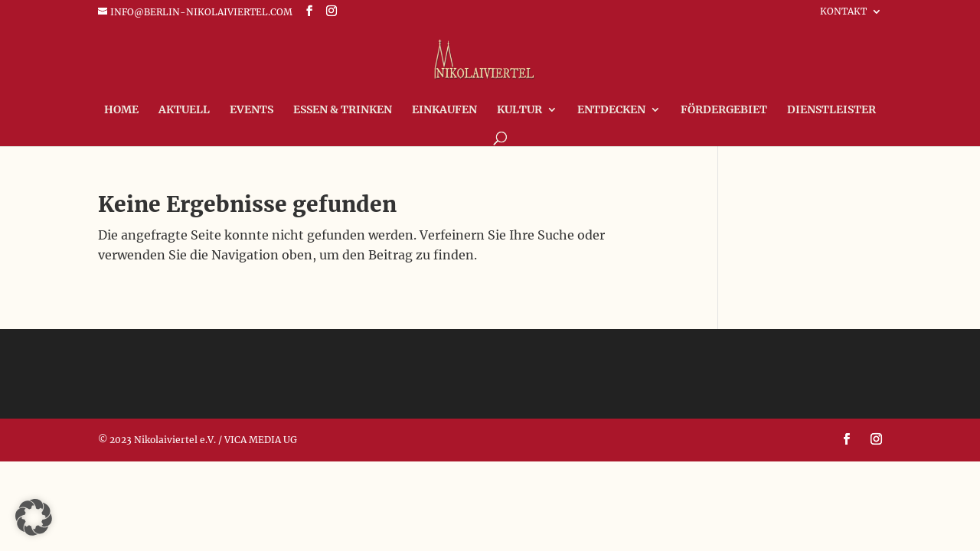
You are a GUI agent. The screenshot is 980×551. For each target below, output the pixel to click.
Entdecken (611, 110)
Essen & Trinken (343, 110)
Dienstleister (831, 110)
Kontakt (843, 12)
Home (121, 110)
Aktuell (184, 110)
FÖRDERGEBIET (724, 110)
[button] (34, 517)
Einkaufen (444, 110)
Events (252, 110)
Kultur (519, 110)
